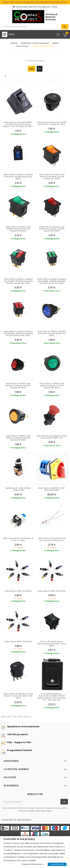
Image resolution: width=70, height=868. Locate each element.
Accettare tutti (57, 864)
